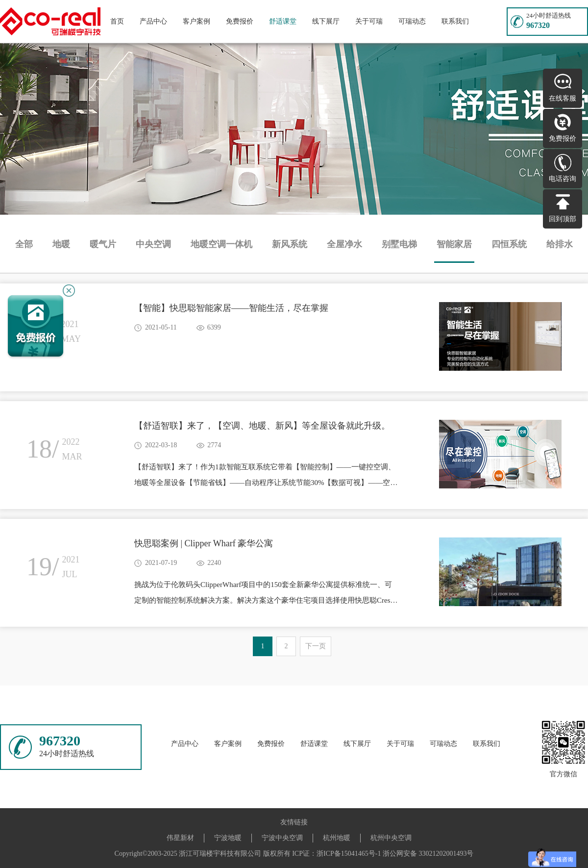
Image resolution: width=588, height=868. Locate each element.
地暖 (61, 244)
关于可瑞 (369, 21)
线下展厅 (326, 21)
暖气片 (103, 244)
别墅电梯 (399, 244)
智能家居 (454, 244)
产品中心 (153, 21)
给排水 (560, 244)
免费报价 (240, 21)
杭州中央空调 (391, 838)
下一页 (316, 646)
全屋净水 (344, 244)
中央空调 (153, 244)
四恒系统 (509, 244)
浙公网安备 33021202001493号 (428, 854)
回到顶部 (563, 219)
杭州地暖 (337, 838)
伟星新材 (180, 838)
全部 (24, 244)
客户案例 (196, 21)
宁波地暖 (228, 838)
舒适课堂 (283, 21)
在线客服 (563, 98)
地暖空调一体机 (221, 244)
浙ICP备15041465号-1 (349, 854)
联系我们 (455, 21)
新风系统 (290, 244)
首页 (117, 21)
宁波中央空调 (282, 838)
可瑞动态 (412, 21)
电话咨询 (563, 179)
